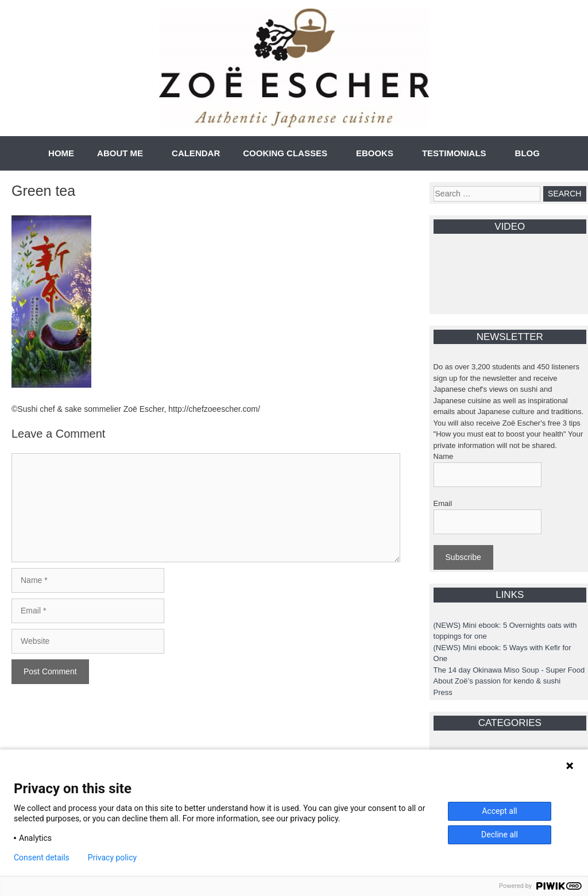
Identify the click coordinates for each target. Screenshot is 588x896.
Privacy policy (112, 858)
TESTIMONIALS (454, 153)
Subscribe (463, 557)
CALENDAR (196, 153)
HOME (61, 153)
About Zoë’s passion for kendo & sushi (497, 681)
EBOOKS (375, 153)
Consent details (42, 858)
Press (443, 692)
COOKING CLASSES (285, 153)
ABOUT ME (120, 153)
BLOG (527, 153)
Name (444, 456)
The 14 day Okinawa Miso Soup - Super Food (509, 670)
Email (443, 503)
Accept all (500, 811)
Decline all (500, 835)
